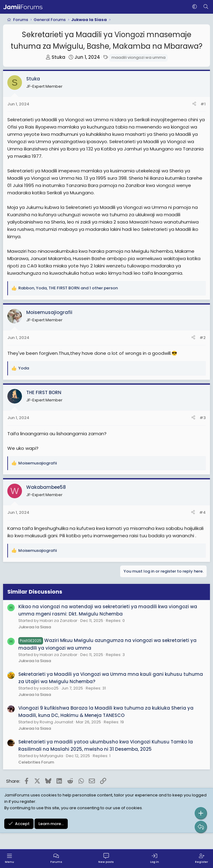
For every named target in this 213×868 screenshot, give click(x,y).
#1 (203, 104)
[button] (195, 7)
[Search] (206, 7)
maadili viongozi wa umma (138, 57)
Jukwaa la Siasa (35, 627)
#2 (203, 338)
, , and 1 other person (68, 288)
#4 (202, 512)
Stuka (58, 57)
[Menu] (9, 859)
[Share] (194, 104)
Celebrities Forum (36, 762)
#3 (203, 418)
